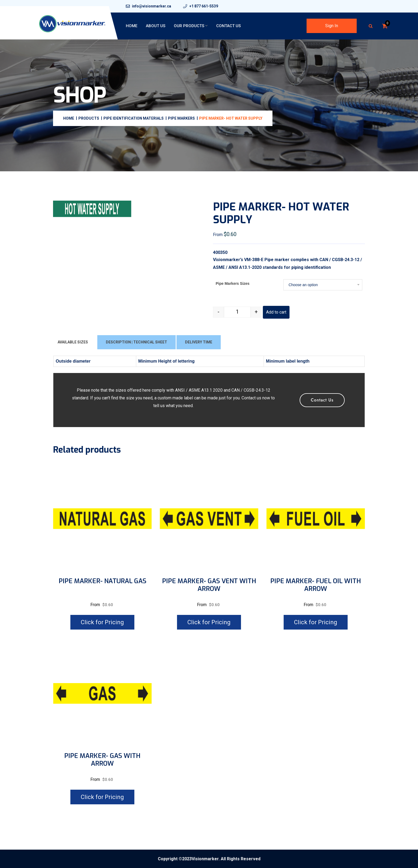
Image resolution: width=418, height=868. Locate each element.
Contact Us (228, 26)
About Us (156, 26)
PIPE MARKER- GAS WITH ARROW (102, 760)
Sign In (332, 26)
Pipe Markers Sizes (233, 283)
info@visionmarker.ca (152, 6)
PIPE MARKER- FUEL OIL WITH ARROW (316, 585)
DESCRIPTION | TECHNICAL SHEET (136, 342)
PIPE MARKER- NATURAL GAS (103, 581)
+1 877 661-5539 (204, 6)
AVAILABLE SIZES (73, 342)
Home (132, 26)
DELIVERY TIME (199, 342)
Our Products (189, 26)
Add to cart (276, 312)
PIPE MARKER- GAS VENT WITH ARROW (209, 585)
